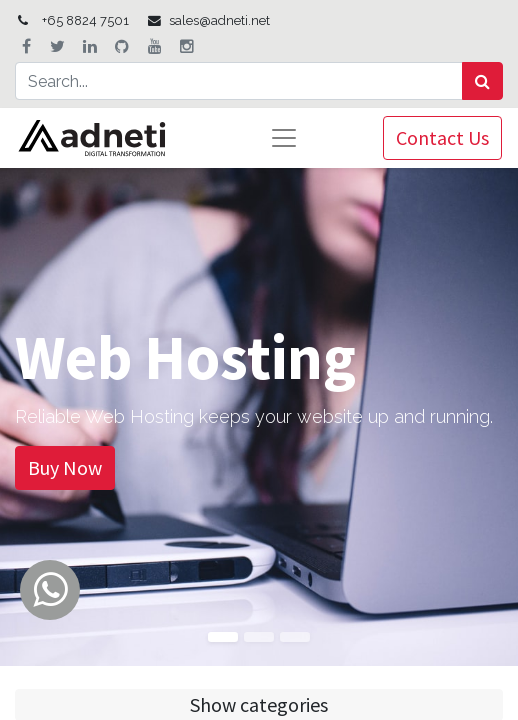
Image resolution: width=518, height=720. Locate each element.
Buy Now (65, 467)
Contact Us (442, 137)
